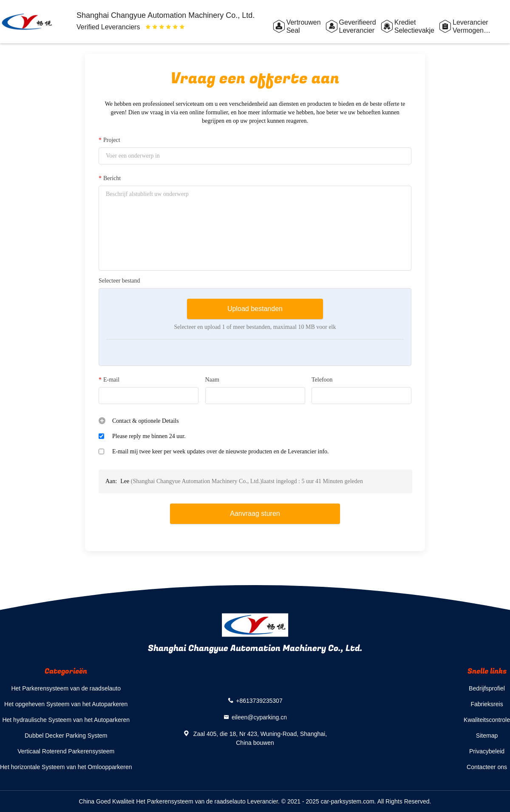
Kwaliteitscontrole (487, 720)
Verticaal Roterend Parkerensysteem (66, 751)
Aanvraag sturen (255, 514)
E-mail (109, 380)
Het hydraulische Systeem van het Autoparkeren (66, 720)
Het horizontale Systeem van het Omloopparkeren (66, 767)
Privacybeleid (487, 751)
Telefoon (322, 380)
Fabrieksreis (487, 704)
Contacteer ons (487, 767)
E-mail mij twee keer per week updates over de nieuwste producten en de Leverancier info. (221, 451)
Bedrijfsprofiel (487, 688)
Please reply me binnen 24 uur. (149, 436)
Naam (212, 380)
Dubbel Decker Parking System (66, 736)
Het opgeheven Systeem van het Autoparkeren (66, 704)
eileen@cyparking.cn (259, 717)
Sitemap (487, 736)
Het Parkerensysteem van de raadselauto (66, 688)
